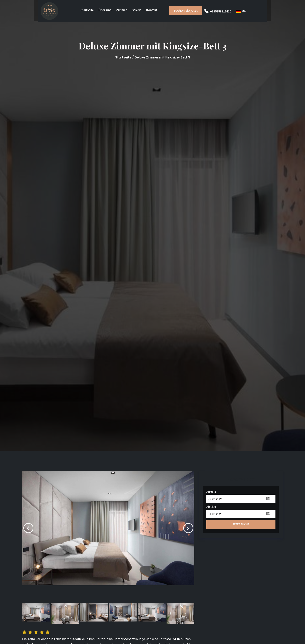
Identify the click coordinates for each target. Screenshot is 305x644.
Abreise (211, 507)
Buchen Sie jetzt (186, 11)
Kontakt (151, 10)
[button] (268, 498)
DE (241, 11)
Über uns (105, 10)
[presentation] (28, 528)
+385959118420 (218, 11)
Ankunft (211, 492)
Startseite (87, 10)
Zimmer (122, 10)
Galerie (137, 10)
